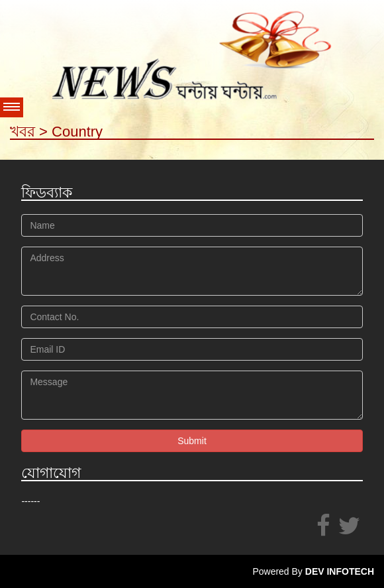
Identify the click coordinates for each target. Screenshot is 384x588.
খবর (23, 132)
